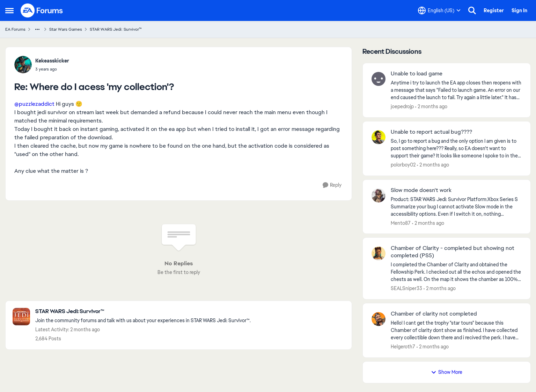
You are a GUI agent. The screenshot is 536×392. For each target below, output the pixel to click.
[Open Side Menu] (9, 10)
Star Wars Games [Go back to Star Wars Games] (66, 29)
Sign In (519, 10)
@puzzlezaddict (34, 104)
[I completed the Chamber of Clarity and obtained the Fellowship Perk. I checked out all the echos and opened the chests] (456, 272)
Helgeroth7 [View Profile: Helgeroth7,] (403, 347)
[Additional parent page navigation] (37, 29)
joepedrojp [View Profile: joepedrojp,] (402, 106)
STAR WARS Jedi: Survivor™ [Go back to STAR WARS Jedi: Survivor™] (116, 29)
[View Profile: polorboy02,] (379, 137)
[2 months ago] (431, 107)
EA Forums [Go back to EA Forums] (15, 29)
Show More (447, 372)
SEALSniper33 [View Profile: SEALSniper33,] (406, 288)
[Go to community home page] (42, 10)
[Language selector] (439, 10)
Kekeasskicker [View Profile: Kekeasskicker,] (52, 61)
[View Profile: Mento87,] (379, 195)
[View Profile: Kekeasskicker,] (23, 65)
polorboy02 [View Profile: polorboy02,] (403, 165)
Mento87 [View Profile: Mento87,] (401, 223)
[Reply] (332, 185)
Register (494, 10)
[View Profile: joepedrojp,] (379, 79)
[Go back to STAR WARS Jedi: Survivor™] (143, 312)
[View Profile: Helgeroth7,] (379, 319)
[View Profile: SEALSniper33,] (379, 253)
